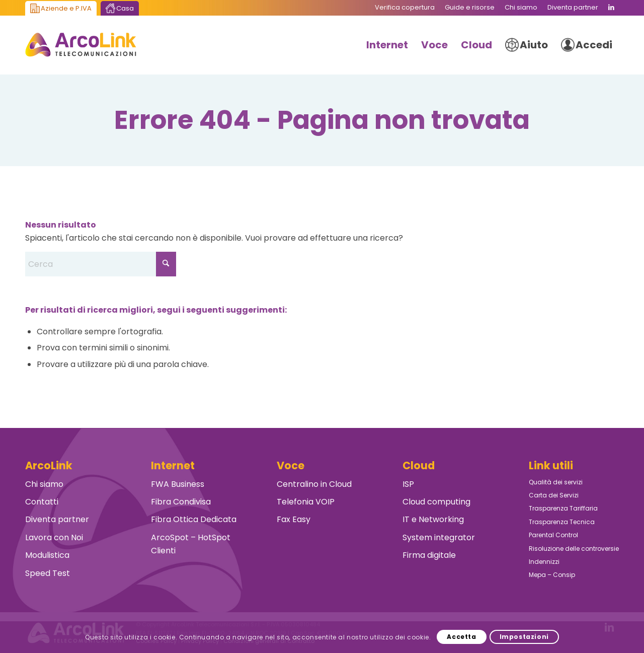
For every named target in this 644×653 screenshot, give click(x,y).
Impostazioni (524, 637)
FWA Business (178, 484)
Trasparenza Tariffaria (563, 508)
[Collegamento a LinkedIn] (611, 8)
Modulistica (47, 555)
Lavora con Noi (54, 537)
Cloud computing (436, 502)
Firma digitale (429, 555)
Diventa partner (57, 519)
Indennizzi (544, 562)
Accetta (461, 637)
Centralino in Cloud (314, 484)
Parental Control (553, 535)
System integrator (439, 537)
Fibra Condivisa (181, 502)
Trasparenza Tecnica (562, 522)
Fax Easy (294, 519)
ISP (408, 484)
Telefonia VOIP (306, 502)
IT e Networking (433, 519)
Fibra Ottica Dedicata (194, 519)
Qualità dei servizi (556, 482)
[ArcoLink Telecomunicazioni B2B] (81, 45)
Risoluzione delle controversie (574, 549)
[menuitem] (405, 8)
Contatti (42, 502)
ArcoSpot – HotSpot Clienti (191, 544)
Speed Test (48, 573)
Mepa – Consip (552, 575)
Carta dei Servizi (554, 495)
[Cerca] (101, 264)
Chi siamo (44, 484)
